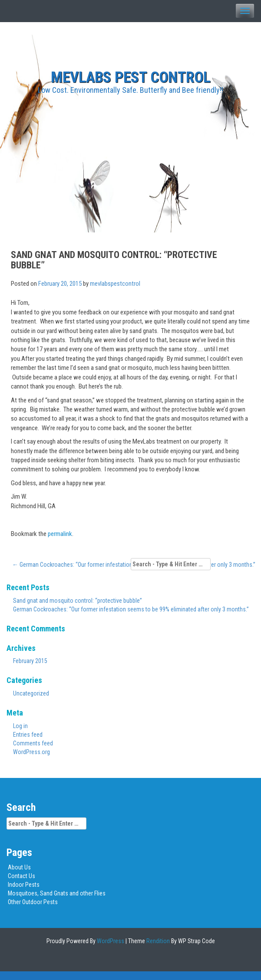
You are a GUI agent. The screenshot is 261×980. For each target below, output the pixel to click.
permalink (60, 534)
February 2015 (30, 661)
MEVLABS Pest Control (131, 77)
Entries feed (28, 735)
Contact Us (21, 876)
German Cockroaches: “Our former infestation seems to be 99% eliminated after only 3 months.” (131, 609)
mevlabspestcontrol (115, 284)
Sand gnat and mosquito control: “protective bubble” (78, 601)
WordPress (110, 941)
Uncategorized (31, 693)
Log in (20, 726)
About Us (19, 867)
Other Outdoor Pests (33, 902)
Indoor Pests (24, 885)
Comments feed (33, 743)
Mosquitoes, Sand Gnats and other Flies (57, 893)
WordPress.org (31, 752)
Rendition (157, 941)
